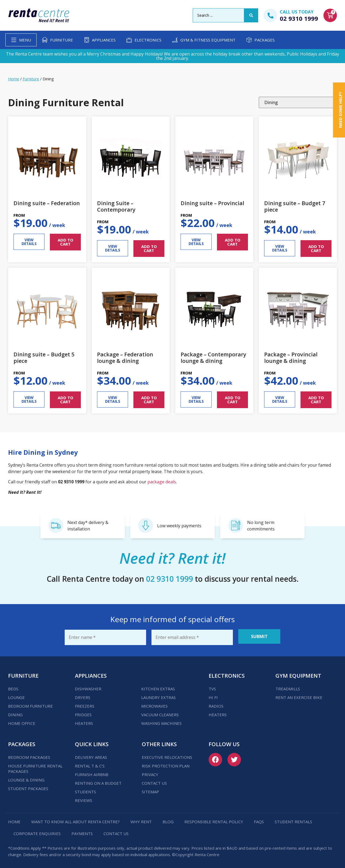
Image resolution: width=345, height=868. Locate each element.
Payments (82, 832)
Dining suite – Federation (47, 203)
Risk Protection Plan (166, 764)
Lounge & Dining (26, 778)
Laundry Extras (158, 695)
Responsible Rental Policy (214, 820)
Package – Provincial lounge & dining (291, 358)
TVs (212, 687)
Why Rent (141, 820)
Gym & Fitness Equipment (208, 40)
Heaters (84, 721)
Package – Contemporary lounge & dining (213, 358)
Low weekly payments (179, 526)
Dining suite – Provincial (212, 203)
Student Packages (28, 787)
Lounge (16, 695)
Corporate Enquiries (37, 832)
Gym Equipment (298, 674)
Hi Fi (213, 695)
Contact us (154, 781)
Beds (13, 687)
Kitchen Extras (158, 687)
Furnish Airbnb (92, 773)
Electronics (148, 40)
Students (85, 790)
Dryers (83, 695)
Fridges (83, 713)
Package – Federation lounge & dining (125, 358)
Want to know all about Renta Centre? (75, 820)
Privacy (150, 773)
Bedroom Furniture (30, 704)
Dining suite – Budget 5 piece (44, 358)
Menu (25, 40)
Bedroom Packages (29, 755)
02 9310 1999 (299, 18)
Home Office (22, 721)
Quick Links (92, 742)
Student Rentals (293, 820)
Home (14, 79)
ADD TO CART (65, 242)
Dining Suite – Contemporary (116, 206)
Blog (168, 820)
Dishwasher (88, 687)
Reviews (84, 798)
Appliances (104, 40)
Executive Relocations (167, 755)
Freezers (85, 704)
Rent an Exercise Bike (299, 695)
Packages (265, 40)
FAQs (259, 820)
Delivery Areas (91, 755)
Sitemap (150, 790)
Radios (216, 704)
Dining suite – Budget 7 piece (295, 206)
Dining (15, 713)
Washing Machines (161, 721)
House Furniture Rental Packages (35, 767)
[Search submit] (251, 15)
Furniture (62, 40)
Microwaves (154, 704)
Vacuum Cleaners (160, 713)
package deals (162, 482)
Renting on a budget (98, 781)
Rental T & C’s (90, 764)
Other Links (159, 742)
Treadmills (288, 687)
